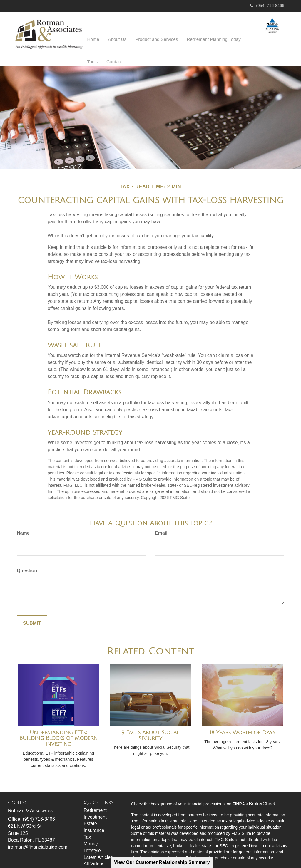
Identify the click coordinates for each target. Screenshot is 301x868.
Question (27, 556)
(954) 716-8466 (267, 6)
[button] (114, 35)
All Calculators (99, 856)
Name (23, 518)
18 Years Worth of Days (243, 718)
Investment (95, 802)
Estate (90, 809)
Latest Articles (98, 842)
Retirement (95, 795)
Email (161, 518)
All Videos (94, 849)
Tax (87, 822)
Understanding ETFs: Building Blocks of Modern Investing (58, 723)
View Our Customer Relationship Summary (162, 862)
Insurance (94, 815)
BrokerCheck (262, 789)
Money (91, 829)
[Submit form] (32, 608)
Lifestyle (92, 836)
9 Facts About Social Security (150, 721)
